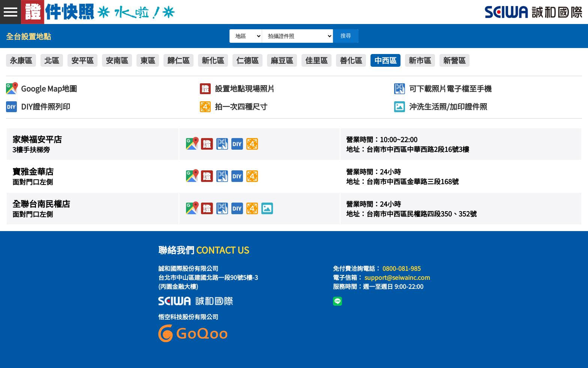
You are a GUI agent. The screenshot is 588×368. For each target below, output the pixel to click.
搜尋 (346, 36)
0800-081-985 (402, 268)
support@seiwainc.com (397, 277)
